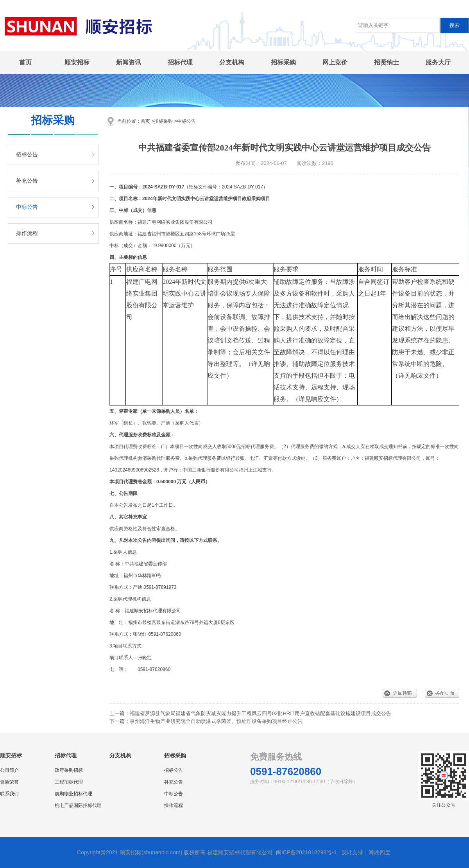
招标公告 (27, 155)
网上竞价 (335, 62)
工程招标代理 (69, 782)
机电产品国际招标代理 (78, 805)
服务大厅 (438, 62)
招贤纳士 (387, 62)
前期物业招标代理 (73, 794)
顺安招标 (77, 62)
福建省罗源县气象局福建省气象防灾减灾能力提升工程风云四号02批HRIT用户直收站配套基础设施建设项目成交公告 (260, 713)
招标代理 (180, 62)
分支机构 (232, 62)
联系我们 (9, 794)
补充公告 (27, 181)
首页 (25, 62)
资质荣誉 (9, 782)
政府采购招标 (69, 770)
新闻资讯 (129, 62)
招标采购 (283, 62)
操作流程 (27, 233)
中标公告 (27, 207)
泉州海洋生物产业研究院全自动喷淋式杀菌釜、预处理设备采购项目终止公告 (216, 721)
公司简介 (9, 770)
